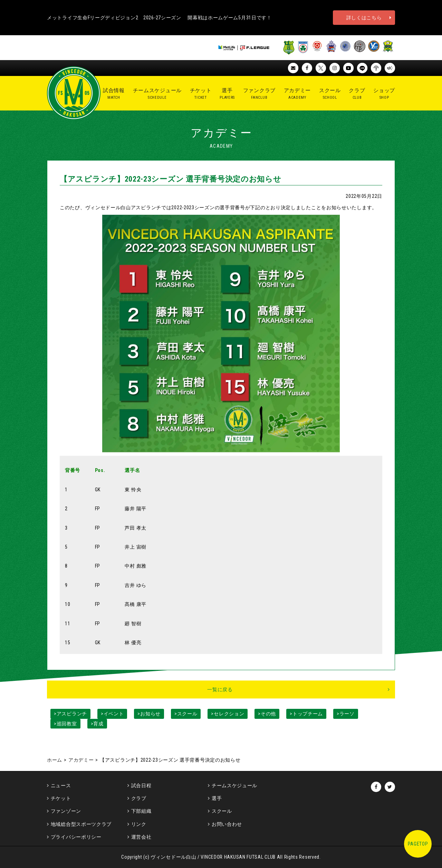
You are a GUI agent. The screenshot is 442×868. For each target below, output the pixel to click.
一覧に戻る (220, 689)
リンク (139, 824)
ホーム (55, 760)
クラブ (139, 798)
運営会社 (141, 837)
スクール (222, 811)
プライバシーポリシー (76, 837)
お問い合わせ (227, 824)
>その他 (267, 714)
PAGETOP (418, 844)
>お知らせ (149, 714)
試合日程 (141, 785)
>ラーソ (346, 714)
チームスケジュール (234, 785)
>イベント (112, 714)
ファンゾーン (66, 811)
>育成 (97, 724)
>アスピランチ (70, 714)
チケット (61, 798)
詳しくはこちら (364, 18)
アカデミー (81, 760)
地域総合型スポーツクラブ (81, 824)
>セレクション (228, 714)
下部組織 (141, 811)
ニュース (61, 785)
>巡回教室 (65, 724)
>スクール (186, 714)
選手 (217, 798)
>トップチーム (306, 714)
